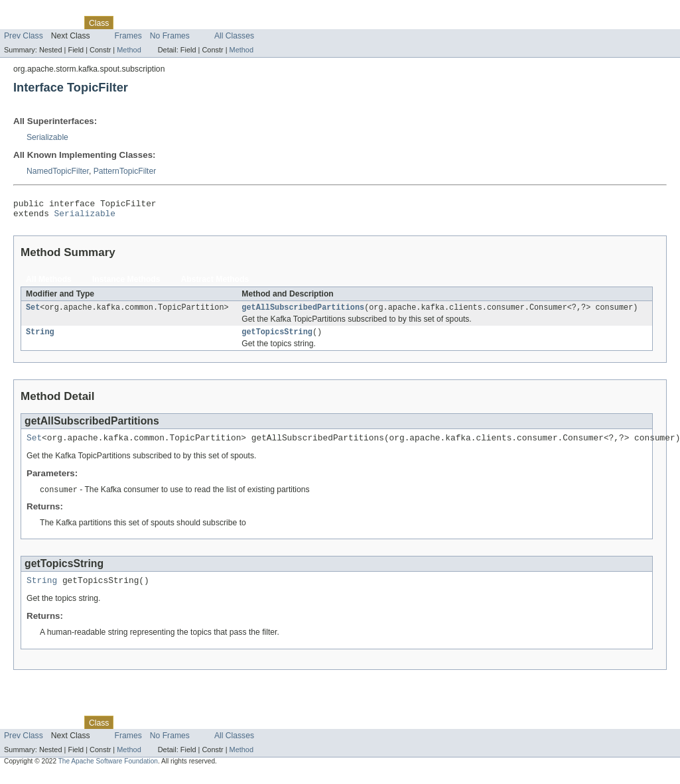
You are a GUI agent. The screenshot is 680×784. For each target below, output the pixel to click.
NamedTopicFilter (58, 171)
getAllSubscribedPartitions (303, 312)
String (40, 338)
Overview (21, 23)
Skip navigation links (36, 11)
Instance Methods (126, 283)
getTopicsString (277, 338)
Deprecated (189, 23)
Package (61, 23)
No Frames (170, 36)
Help (253, 23)
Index (227, 23)
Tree (152, 23)
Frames (128, 36)
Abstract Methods (215, 283)
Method (129, 50)
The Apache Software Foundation (108, 772)
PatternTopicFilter (125, 171)
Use (128, 23)
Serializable (47, 137)
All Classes (234, 36)
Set (33, 312)
